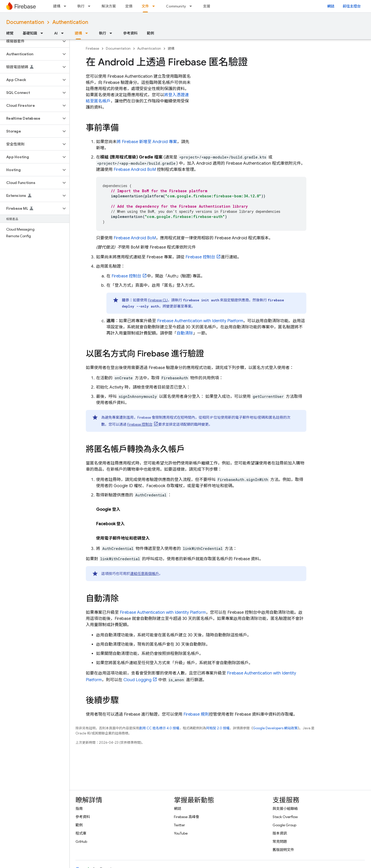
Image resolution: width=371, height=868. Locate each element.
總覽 (10, 33)
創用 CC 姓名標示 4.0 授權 (159, 728)
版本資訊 (280, 833)
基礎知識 (30, 33)
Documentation (25, 22)
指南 (79, 809)
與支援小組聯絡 (285, 809)
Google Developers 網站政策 (275, 728)
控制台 (200, 257)
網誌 (331, 6)
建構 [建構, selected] (78, 33)
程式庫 (81, 833)
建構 (57, 6)
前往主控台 (352, 6)
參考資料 (130, 33)
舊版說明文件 (283, 850)
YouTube (181, 833)
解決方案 (109, 6)
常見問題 (280, 841)
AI (56, 33)
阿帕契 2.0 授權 (218, 728)
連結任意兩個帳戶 (145, 574)
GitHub (81, 841)
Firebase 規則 (196, 714)
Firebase (92, 49)
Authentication (70, 22)
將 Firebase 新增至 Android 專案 (147, 142)
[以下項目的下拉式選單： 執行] (91, 6)
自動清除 (185, 333)
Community (176, 6)
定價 (129, 6)
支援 (207, 6)
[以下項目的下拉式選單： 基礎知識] (43, 33)
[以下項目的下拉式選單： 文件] (155, 6)
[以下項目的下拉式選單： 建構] (66, 6)
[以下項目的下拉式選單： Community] (192, 6)
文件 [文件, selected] (145, 6)
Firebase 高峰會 (187, 817)
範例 (150, 33)
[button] (31, 41)
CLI (158, 300)
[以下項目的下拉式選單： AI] (64, 33)
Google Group (284, 825)
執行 (81, 6)
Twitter (179, 825)
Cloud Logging (137, 680)
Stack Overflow (285, 817)
